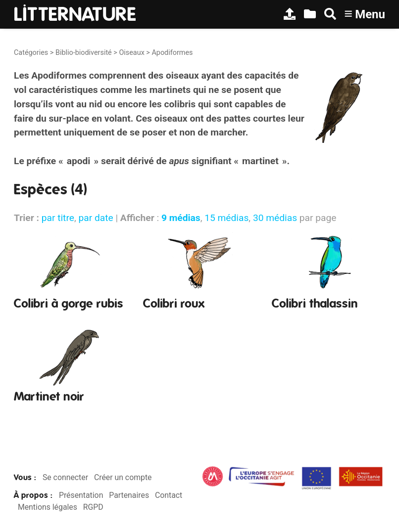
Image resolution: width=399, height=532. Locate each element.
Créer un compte (123, 477)
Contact (169, 495)
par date (96, 218)
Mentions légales (48, 507)
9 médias (181, 218)
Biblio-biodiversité (84, 53)
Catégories (31, 53)
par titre (58, 218)
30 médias (275, 218)
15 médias (226, 218)
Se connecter (65, 477)
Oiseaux (131, 53)
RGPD (93, 507)
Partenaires (129, 495)
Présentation (81, 495)
